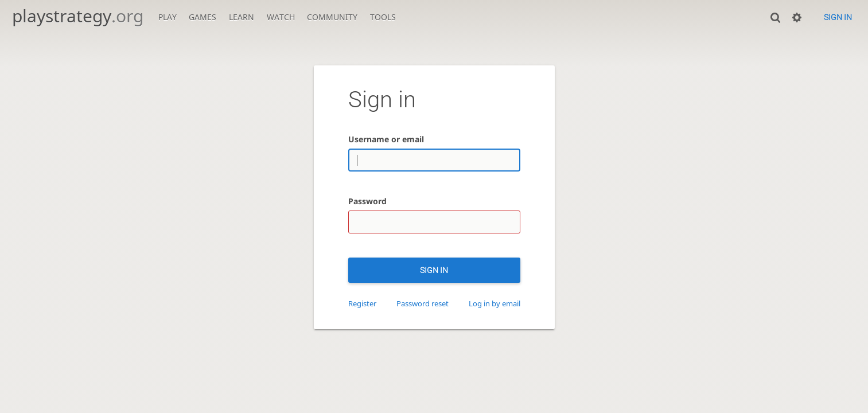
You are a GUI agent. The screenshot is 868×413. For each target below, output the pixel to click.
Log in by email (495, 304)
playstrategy (78, 16)
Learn (242, 17)
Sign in (838, 17)
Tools (383, 17)
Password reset (423, 304)
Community (332, 17)
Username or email (386, 139)
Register (362, 304)
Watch (281, 17)
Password (367, 201)
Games (203, 17)
